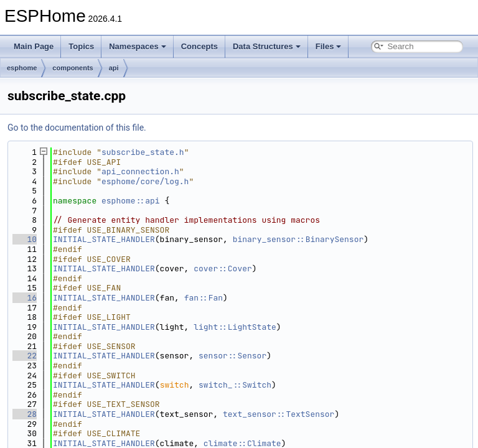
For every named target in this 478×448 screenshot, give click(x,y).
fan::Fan (204, 298)
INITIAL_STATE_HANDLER (104, 239)
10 (25, 239)
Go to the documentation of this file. (77, 128)
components (73, 68)
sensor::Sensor (232, 356)
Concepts (199, 46)
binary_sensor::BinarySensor (298, 239)
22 (25, 356)
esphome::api (131, 201)
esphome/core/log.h (145, 181)
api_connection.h (140, 171)
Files (329, 46)
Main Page (34, 46)
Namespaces (138, 46)
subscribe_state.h (143, 152)
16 (25, 298)
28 (25, 414)
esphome (22, 68)
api (114, 68)
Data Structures (267, 46)
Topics (81, 46)
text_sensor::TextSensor (279, 414)
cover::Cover (223, 268)
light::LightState (235, 327)
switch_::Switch (235, 385)
